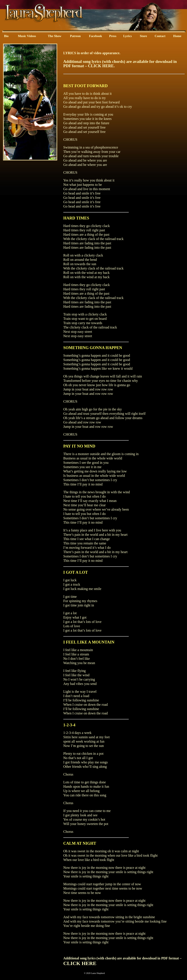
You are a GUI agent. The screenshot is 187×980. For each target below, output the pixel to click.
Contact (160, 36)
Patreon (75, 36)
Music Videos (27, 36)
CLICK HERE (101, 66)
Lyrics (128, 36)
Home (177, 36)
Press (113, 36)
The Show (55, 36)
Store (143, 36)
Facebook (96, 36)
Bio (6, 36)
